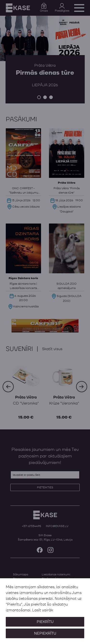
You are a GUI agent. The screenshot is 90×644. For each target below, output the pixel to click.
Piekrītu (45, 622)
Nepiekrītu (45, 633)
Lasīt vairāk (43, 610)
